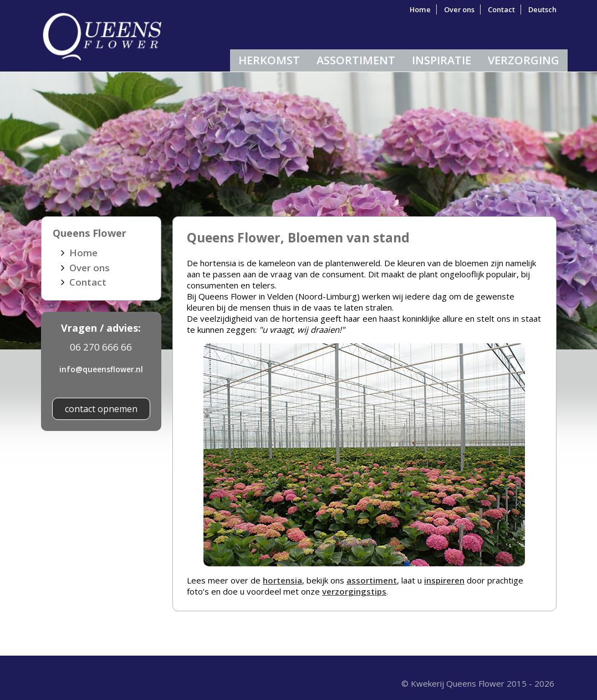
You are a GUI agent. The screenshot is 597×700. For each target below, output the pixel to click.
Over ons (459, 9)
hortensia (282, 580)
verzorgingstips (354, 591)
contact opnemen (101, 409)
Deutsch (542, 9)
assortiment (372, 580)
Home (420, 9)
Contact (501, 9)
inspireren (444, 580)
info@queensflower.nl (101, 369)
